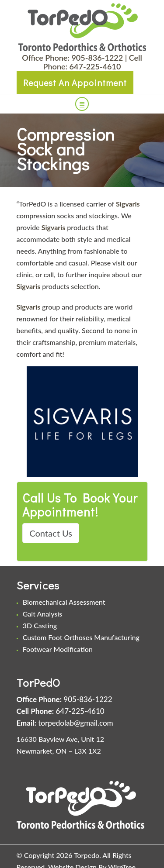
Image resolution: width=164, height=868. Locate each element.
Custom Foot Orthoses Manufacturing (81, 637)
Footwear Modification (58, 649)
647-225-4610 (95, 66)
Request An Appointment (75, 83)
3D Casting (40, 625)
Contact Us (51, 533)
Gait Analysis (42, 614)
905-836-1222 (97, 58)
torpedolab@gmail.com (76, 723)
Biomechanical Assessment (64, 602)
